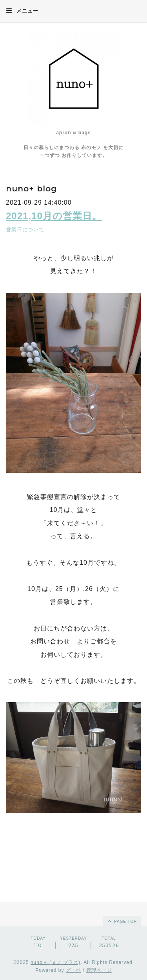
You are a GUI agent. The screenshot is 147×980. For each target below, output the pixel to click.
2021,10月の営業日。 (54, 216)
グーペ (73, 970)
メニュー (22, 11)
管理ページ (99, 970)
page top (122, 921)
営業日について (25, 230)
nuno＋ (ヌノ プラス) (55, 962)
